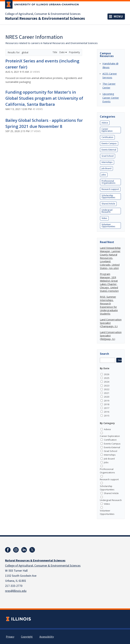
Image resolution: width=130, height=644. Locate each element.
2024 (107, 382)
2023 (107, 386)
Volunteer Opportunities (108, 225)
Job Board (106, 168)
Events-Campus (109, 143)
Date (63, 52)
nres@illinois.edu (16, 591)
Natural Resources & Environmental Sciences (45, 19)
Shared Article (108, 204)
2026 (107, 374)
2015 (107, 416)
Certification (107, 137)
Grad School (108, 156)
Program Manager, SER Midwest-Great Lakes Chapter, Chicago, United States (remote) (109, 282)
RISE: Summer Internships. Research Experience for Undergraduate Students (109, 305)
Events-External (109, 150)
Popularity (74, 52)
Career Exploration (107, 130)
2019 (107, 401)
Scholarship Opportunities (108, 196)
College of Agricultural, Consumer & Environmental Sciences (43, 14)
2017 (107, 408)
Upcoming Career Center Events (111, 98)
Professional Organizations (109, 182)
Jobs (104, 175)
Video (104, 218)
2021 (107, 393)
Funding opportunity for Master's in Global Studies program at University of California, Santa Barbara (44, 98)
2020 (107, 397)
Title (55, 52)
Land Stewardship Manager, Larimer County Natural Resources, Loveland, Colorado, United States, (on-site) (110, 258)
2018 (107, 404)
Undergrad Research (107, 211)
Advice (105, 123)
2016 (107, 412)
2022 (107, 389)
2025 (107, 378)
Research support (110, 189)
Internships (107, 162)
